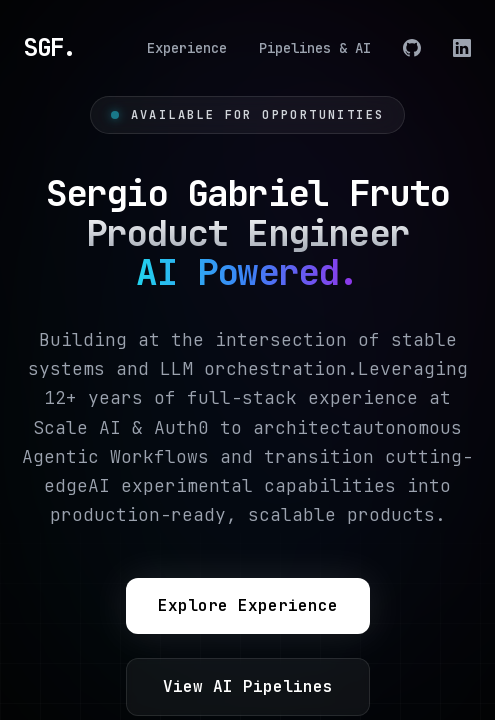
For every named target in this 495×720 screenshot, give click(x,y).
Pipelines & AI (315, 48)
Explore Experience (248, 605)
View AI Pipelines (248, 686)
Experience (187, 48)
